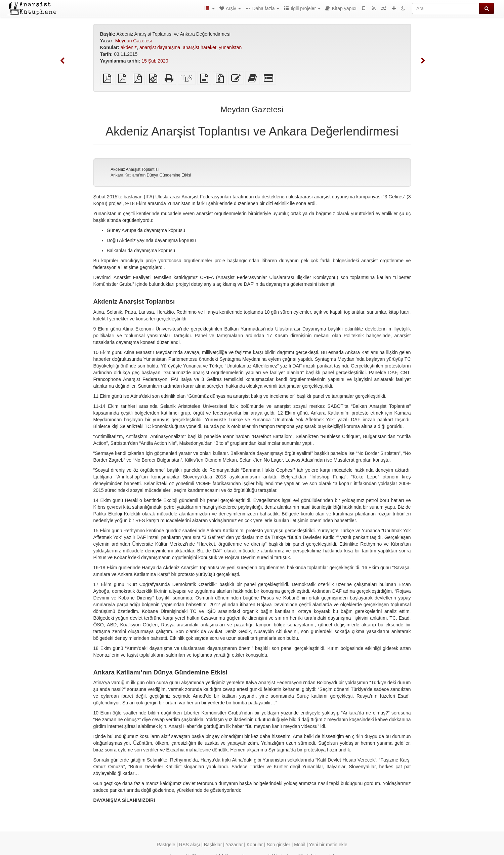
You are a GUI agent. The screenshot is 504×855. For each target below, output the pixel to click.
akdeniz (129, 47)
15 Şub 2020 (155, 61)
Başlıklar (213, 845)
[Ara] (446, 8)
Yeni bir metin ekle (328, 845)
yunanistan (230, 47)
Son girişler (279, 845)
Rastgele (166, 845)
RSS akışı (190, 845)
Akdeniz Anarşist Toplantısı (135, 169)
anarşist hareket (200, 47)
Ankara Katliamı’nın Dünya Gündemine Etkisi (151, 175)
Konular (255, 845)
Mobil (300, 845)
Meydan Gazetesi (134, 41)
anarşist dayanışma (160, 47)
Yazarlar (234, 845)
